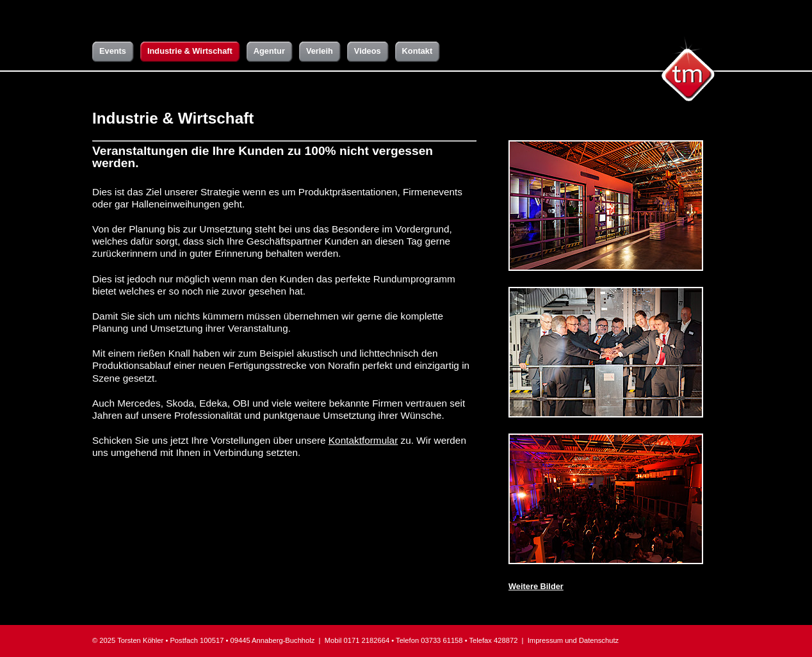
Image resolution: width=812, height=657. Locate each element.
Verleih (320, 51)
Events (113, 51)
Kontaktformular (363, 440)
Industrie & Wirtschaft (190, 51)
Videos (368, 51)
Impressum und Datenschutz (573, 640)
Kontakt (418, 51)
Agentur (269, 51)
